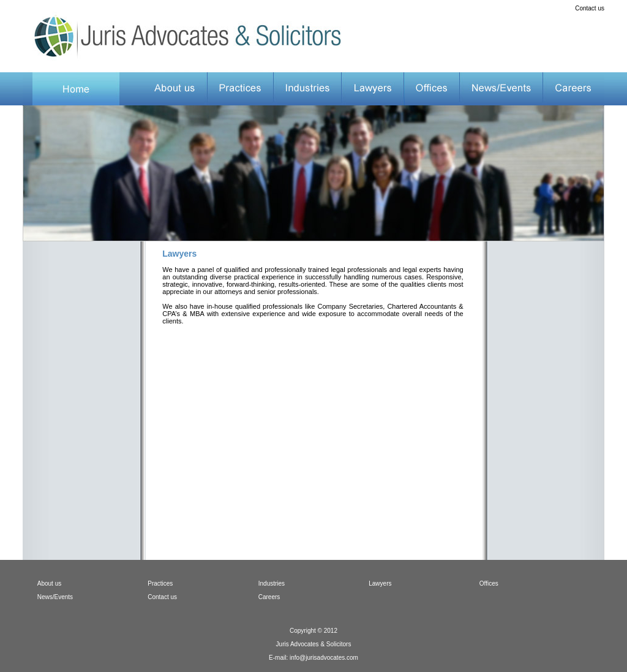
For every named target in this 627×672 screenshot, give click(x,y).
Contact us (590, 8)
